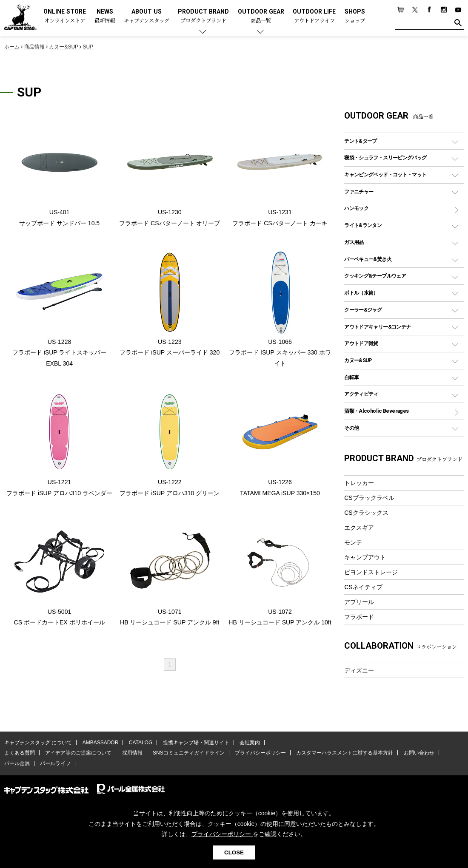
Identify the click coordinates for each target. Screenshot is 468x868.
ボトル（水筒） (361, 293)
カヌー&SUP (358, 360)
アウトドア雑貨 (361, 343)
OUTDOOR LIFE (314, 16)
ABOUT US (147, 16)
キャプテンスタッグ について (38, 743)
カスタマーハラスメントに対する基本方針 (345, 753)
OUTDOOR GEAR (261, 16)
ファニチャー (359, 191)
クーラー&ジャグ (363, 310)
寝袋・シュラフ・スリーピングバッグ (385, 157)
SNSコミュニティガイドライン (189, 753)
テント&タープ (361, 141)
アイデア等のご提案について (78, 753)
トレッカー (359, 483)
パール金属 (17, 763)
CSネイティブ (363, 587)
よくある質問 (20, 753)
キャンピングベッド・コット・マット (385, 174)
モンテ (353, 542)
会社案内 (250, 743)
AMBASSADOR (101, 743)
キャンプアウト (365, 557)
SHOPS (355, 16)
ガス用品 (354, 242)
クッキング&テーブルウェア (375, 276)
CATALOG (141, 743)
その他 (351, 428)
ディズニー (359, 670)
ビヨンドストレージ (371, 572)
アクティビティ (361, 394)
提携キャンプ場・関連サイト (196, 743)
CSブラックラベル (369, 498)
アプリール (359, 602)
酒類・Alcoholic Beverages (376, 411)
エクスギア (359, 528)
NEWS (105, 16)
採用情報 (132, 753)
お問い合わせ (419, 753)
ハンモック (356, 208)
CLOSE (234, 852)
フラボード (359, 617)
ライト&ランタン (363, 225)
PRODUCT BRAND (203, 16)
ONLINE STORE (65, 16)
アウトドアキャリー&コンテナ (377, 327)
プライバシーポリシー (260, 753)
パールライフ (55, 763)
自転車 (351, 377)
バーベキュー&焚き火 (368, 259)
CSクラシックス (366, 513)
